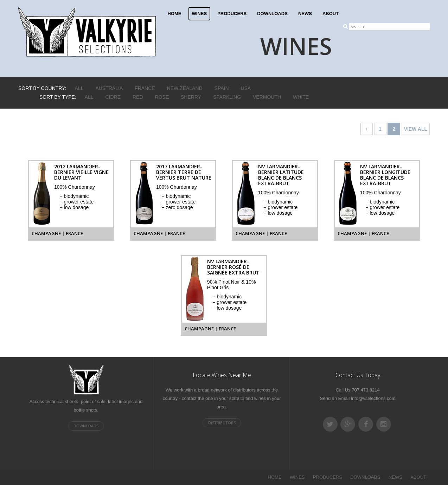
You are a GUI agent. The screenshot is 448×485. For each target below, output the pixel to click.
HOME (175, 14)
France (145, 88)
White (301, 97)
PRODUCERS (232, 14)
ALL (79, 88)
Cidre (113, 97)
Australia (109, 88)
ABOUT (331, 14)
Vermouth (267, 97)
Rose (162, 97)
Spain (222, 88)
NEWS (305, 14)
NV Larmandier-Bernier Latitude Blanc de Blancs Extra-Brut (281, 175)
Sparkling (227, 97)
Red (138, 97)
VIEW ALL (416, 129)
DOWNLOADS (272, 14)
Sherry (191, 97)
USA (246, 88)
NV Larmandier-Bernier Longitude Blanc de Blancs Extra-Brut (385, 175)
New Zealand (185, 88)
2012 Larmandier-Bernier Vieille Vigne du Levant (81, 172)
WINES (200, 14)
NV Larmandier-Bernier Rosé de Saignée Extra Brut (233, 267)
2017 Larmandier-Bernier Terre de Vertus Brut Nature (184, 172)
